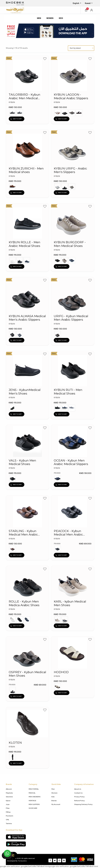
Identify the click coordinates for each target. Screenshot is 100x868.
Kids (53, 797)
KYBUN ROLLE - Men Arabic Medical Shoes (24, 244)
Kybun (8, 801)
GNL (7, 820)
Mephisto (9, 793)
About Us (78, 789)
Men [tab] (39, 18)
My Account (56, 804)
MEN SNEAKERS (35, 797)
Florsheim (10, 816)
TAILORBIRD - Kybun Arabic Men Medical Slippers (24, 96)
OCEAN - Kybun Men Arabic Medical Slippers (71, 462)
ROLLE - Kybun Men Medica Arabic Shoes (24, 603)
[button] (92, 10)
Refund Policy (79, 801)
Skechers (9, 797)
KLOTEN (15, 743)
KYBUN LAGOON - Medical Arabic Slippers (71, 96)
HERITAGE (32, 801)
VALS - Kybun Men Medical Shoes (22, 462)
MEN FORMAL (34, 789)
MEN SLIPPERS (34, 804)
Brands (54, 801)
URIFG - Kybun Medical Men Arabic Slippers (71, 318)
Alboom (9, 789)
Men (53, 789)
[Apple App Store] (16, 837)
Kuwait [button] (88, 3)
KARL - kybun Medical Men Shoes (70, 603)
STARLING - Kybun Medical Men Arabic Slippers (23, 533)
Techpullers (22, 861)
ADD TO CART (16, 119)
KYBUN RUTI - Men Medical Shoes (68, 392)
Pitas (8, 808)
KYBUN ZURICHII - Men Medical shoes (26, 170)
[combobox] (81, 48)
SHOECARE (33, 808)
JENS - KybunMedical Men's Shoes (25, 392)
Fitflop (8, 812)
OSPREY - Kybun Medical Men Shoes (27, 674)
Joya (8, 804)
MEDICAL (32, 793)
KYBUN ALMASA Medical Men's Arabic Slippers (27, 318)
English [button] (76, 3)
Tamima (9, 823)
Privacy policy (79, 797)
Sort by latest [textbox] (75, 48)
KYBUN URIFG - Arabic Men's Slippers (70, 170)
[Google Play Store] (16, 844)
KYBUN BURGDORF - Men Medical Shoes (70, 244)
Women (54, 793)
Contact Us (78, 793)
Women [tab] (50, 18)
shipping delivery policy (83, 804)
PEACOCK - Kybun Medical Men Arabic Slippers (68, 533)
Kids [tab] (61, 18)
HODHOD (61, 672)
